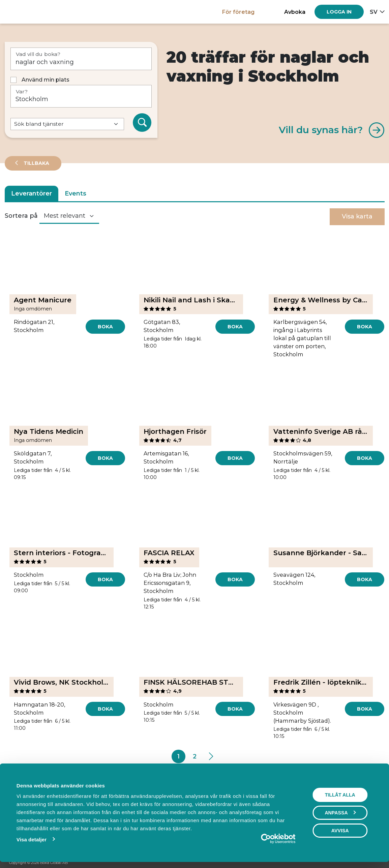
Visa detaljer (30, 840)
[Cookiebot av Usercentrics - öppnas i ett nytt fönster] (267, 839)
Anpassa (342, 813)
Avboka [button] (295, 12)
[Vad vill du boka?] (81, 59)
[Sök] (142, 123)
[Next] (211, 756)
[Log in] (339, 12)
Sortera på (21, 216)
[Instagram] (364, 863)
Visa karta (357, 216)
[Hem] (28, 12)
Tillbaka (36, 163)
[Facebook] (351, 863)
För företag (238, 12)
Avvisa (342, 831)
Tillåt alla (342, 795)
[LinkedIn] (377, 863)
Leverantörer (32, 193)
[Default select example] (67, 124)
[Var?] (81, 96)
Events (76, 193)
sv (374, 12)
